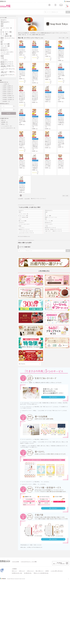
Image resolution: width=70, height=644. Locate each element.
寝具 (47, 254)
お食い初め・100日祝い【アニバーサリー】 (55, 276)
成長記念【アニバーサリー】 (26, 276)
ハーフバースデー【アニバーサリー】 (28, 280)
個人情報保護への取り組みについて (57, 643)
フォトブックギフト (50, 265)
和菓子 (47, 240)
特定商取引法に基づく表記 (17, 637)
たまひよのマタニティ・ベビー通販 (27, 625)
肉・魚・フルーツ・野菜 (25, 247)
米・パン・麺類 (49, 247)
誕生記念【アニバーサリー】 (52, 272)
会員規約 (47, 635)
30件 (68, 40)
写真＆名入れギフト (50, 236)
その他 (47, 269)
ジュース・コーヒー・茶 (25, 244)
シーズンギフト (23, 272)
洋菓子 (21, 240)
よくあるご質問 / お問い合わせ (57, 635)
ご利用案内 (14, 633)
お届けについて (22, 635)
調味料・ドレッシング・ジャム (53, 251)
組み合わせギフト (50, 262)
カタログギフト (23, 262)
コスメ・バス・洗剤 (50, 258)
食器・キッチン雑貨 (24, 258)
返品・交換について (40, 635)
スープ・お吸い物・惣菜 (25, 251)
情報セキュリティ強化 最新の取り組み (41, 637)
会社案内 (68, 643)
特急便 (21, 269)
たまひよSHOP (21, 224)
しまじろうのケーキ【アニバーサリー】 (28, 283)
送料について (14, 635)
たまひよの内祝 (28, 224)
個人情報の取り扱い (28, 637)
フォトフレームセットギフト (26, 265)
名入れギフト (22, 236)
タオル (21, 254)
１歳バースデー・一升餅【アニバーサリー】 (56, 280)
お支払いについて (30, 635)
